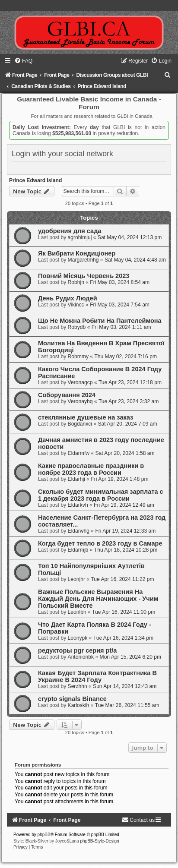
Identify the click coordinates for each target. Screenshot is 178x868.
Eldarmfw (79, 453)
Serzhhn (78, 686)
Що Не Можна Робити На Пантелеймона (100, 321)
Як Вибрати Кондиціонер (77, 253)
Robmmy (78, 357)
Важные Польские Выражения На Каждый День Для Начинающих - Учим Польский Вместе (98, 599)
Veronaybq (80, 401)
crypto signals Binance (72, 699)
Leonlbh (77, 612)
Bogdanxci (80, 424)
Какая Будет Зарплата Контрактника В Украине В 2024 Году (97, 676)
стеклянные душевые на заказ (86, 417)
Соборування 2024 (67, 395)
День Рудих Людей (68, 298)
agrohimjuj (80, 237)
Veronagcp (80, 382)
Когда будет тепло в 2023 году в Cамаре (100, 543)
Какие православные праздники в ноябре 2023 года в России (91, 469)
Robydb (77, 327)
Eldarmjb (78, 550)
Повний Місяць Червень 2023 (84, 276)
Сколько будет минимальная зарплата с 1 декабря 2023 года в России (101, 495)
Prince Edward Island (35, 180)
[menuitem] (23, 61)
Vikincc (76, 305)
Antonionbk (81, 657)
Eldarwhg (79, 531)
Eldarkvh (78, 505)
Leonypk (78, 638)
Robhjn (76, 282)
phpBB (44, 835)
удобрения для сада (70, 231)
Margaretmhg (83, 260)
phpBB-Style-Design (100, 841)
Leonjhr (76, 579)
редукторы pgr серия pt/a (77, 650)
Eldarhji (76, 479)
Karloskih (79, 705)
